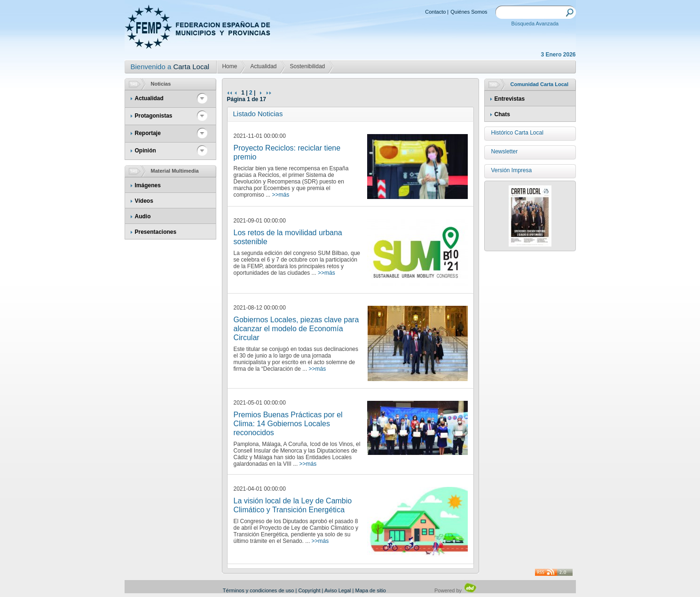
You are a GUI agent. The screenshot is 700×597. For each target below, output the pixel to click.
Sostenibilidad (308, 66)
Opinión (146, 151)
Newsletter (505, 151)
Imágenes (148, 185)
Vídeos (144, 201)
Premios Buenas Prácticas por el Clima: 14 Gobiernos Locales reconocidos (288, 424)
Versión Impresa (512, 170)
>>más (281, 195)
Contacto (435, 12)
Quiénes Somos (469, 12)
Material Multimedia (175, 171)
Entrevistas (510, 99)
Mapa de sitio (371, 590)
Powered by (456, 590)
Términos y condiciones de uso (259, 590)
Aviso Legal (338, 590)
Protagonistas (154, 116)
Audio (143, 216)
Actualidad (263, 66)
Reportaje (148, 133)
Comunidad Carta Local (539, 84)
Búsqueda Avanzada (535, 24)
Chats (502, 114)
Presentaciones (156, 232)
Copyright (309, 590)
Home (229, 66)
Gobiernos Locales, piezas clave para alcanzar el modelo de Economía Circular (296, 329)
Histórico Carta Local (517, 133)
